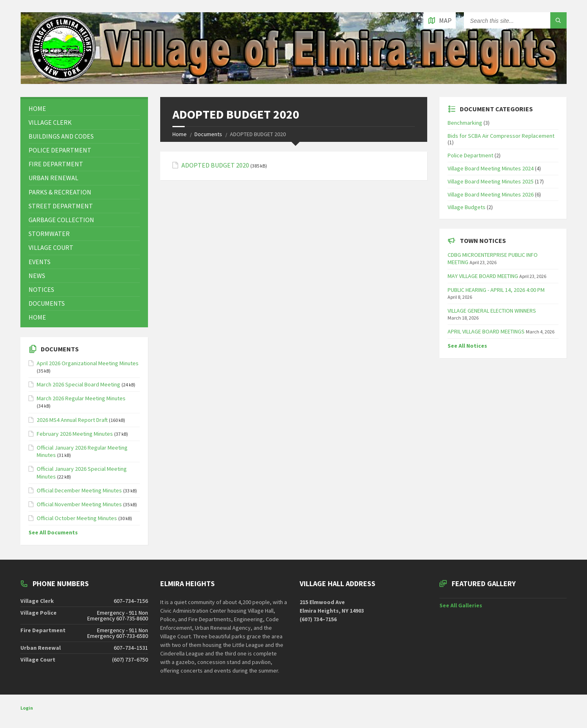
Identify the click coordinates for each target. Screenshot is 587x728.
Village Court (51, 247)
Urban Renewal (53, 178)
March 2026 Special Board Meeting (78, 384)
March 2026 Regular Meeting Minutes (81, 398)
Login (27, 708)
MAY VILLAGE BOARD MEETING (483, 276)
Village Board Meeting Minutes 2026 (491, 194)
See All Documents (53, 532)
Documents (208, 134)
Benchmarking (465, 123)
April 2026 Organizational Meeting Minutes (88, 363)
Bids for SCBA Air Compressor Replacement (501, 136)
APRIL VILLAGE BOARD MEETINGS (486, 331)
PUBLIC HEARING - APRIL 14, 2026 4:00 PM (496, 290)
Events (40, 262)
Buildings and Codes (61, 136)
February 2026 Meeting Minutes (75, 434)
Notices (41, 289)
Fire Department (56, 164)
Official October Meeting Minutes (77, 518)
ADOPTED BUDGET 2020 (215, 165)
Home (180, 134)
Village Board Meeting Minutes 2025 (491, 181)
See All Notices (467, 346)
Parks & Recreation (60, 192)
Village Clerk (50, 122)
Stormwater (49, 234)
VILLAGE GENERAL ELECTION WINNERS (492, 311)
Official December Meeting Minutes (79, 490)
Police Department (60, 150)
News (37, 276)
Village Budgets (467, 207)
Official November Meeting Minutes (79, 504)
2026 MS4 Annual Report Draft (72, 420)
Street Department (61, 206)
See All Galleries (461, 605)
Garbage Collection (61, 220)
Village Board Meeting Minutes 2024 (491, 168)
